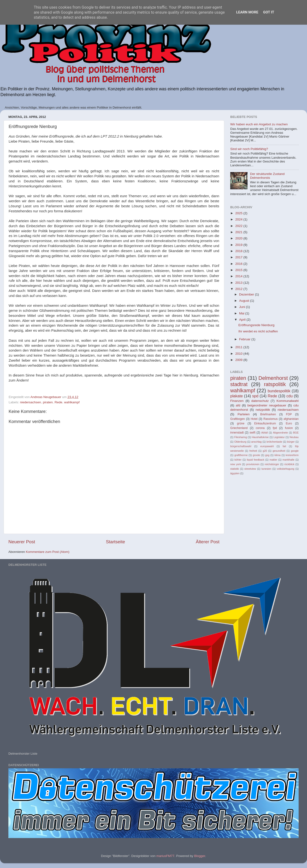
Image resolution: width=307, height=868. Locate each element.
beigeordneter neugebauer (267, 405)
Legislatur (279, 437)
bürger (291, 442)
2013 (239, 283)
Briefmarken (268, 414)
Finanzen (237, 401)
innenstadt (237, 433)
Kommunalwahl (288, 401)
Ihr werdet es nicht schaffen (258, 331)
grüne (241, 423)
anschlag (257, 442)
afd (238, 405)
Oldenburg (240, 442)
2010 (239, 354)
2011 (239, 347)
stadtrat (239, 384)
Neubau (294, 437)
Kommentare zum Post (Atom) (48, 552)
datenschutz (260, 401)
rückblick (289, 464)
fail (284, 446)
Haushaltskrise (260, 437)
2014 (239, 276)
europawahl (267, 446)
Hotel (254, 419)
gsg (267, 455)
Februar (245, 339)
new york (236, 464)
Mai (242, 313)
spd (255, 396)
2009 (239, 360)
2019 (239, 245)
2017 (239, 257)
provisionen (253, 464)
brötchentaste (274, 442)
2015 (239, 270)
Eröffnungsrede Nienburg (257, 325)
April (243, 320)
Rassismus (270, 419)
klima (278, 455)
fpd (275, 428)
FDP (289, 414)
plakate (236, 396)
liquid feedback (256, 460)
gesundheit (279, 451)
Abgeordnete (280, 433)
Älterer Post (208, 542)
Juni (243, 307)
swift (253, 433)
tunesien (266, 469)
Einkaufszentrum (265, 423)
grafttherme (241, 455)
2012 (239, 289)
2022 (239, 226)
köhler (238, 460)
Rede (58, 402)
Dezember (247, 294)
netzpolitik (263, 410)
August (245, 301)
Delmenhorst (273, 378)
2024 (239, 219)
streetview (250, 469)
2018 (239, 251)
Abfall (264, 433)
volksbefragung (286, 469)
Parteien (243, 414)
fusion (289, 428)
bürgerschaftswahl (241, 446)
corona (260, 428)
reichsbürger (272, 464)
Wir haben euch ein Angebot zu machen (259, 124)
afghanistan (291, 419)
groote (257, 455)
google (295, 451)
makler (273, 460)
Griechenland (239, 428)
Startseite (115, 542)
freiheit (253, 451)
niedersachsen (30, 402)
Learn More (247, 12)
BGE (296, 433)
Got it (269, 12)
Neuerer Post (22, 542)
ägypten (235, 473)
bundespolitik (279, 391)
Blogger (200, 856)
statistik (235, 469)
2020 (239, 238)
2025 (239, 213)
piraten (48, 402)
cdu (289, 396)
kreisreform (292, 455)
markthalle (289, 460)
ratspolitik (275, 384)
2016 (239, 264)
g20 (265, 451)
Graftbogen (238, 419)
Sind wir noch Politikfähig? (249, 149)
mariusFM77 (165, 856)
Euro (289, 423)
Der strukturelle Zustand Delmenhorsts (267, 176)
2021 (239, 232)
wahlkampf (72, 402)
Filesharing (241, 437)
